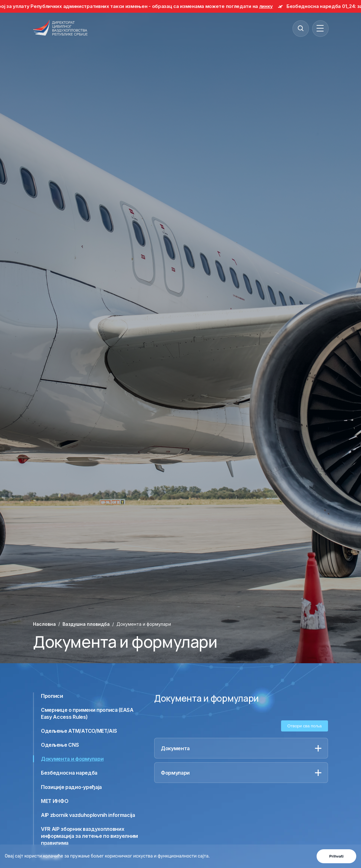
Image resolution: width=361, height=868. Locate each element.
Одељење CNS (60, 745)
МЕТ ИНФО (55, 801)
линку (270, 6)
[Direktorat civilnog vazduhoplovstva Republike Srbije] (60, 28)
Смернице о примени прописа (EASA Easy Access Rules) (87, 713)
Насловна (44, 624)
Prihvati (336, 856)
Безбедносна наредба (69, 773)
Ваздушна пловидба (86, 624)
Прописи (52, 696)
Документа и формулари (72, 759)
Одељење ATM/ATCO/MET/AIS (79, 731)
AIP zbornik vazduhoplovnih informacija (88, 815)
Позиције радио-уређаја (71, 787)
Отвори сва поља (305, 726)
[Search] (300, 28)
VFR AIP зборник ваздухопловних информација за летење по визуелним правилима (89, 836)
